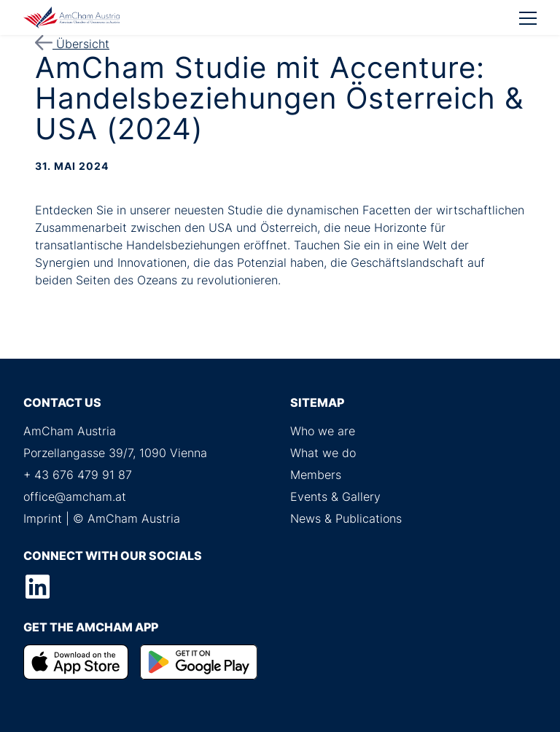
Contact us (62, 402)
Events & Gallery (335, 497)
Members (316, 475)
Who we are (323, 431)
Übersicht (72, 44)
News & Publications (346, 518)
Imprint (43, 518)
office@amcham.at (75, 497)
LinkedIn (37, 587)
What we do (323, 453)
